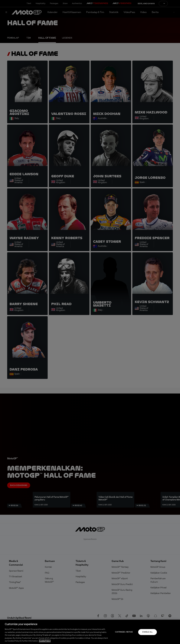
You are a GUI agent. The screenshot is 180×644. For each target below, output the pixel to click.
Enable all (148, 632)
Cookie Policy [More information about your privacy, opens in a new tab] (45, 641)
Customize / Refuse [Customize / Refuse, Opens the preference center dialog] (124, 632)
